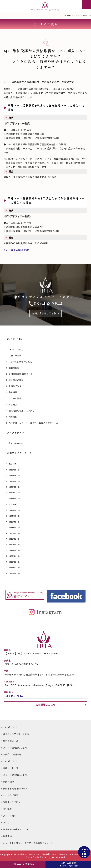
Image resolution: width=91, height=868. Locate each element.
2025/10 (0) (14, 522)
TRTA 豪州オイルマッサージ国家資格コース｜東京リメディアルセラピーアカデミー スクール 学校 (52, 856)
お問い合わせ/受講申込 (23, 864)
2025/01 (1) (14, 573)
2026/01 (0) (14, 498)
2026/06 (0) (14, 470)
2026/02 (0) (14, 493)
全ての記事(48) (16, 443)
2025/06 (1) (14, 545)
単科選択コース (11, 741)
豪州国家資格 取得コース (21, 374)
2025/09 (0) (14, 527)
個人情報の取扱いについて (21, 411)
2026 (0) (13, 464)
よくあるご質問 (16, 380)
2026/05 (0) (14, 475)
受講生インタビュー (18, 386)
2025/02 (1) (14, 568)
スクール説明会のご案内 (20, 362)
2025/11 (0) (14, 516)
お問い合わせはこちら (44, 313)
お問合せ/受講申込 (12, 755)
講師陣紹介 (14, 368)
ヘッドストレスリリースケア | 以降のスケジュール (33, 423)
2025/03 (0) (14, 562)
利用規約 (13, 417)
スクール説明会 (68, 864)
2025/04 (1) (14, 556)
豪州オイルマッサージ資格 (16, 734)
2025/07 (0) (14, 539)
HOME (68, 15)
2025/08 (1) (14, 533)
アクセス (13, 405)
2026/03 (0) (14, 487)
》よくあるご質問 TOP (16, 250)
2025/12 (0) (14, 510)
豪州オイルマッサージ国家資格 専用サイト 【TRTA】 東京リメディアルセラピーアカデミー (45, 6)
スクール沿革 (15, 399)
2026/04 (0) (14, 481)
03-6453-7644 (48, 303)
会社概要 (13, 392)
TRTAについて (16, 350)
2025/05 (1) (14, 550)
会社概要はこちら (45, 705)
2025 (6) (13, 504)
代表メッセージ (16, 356)
